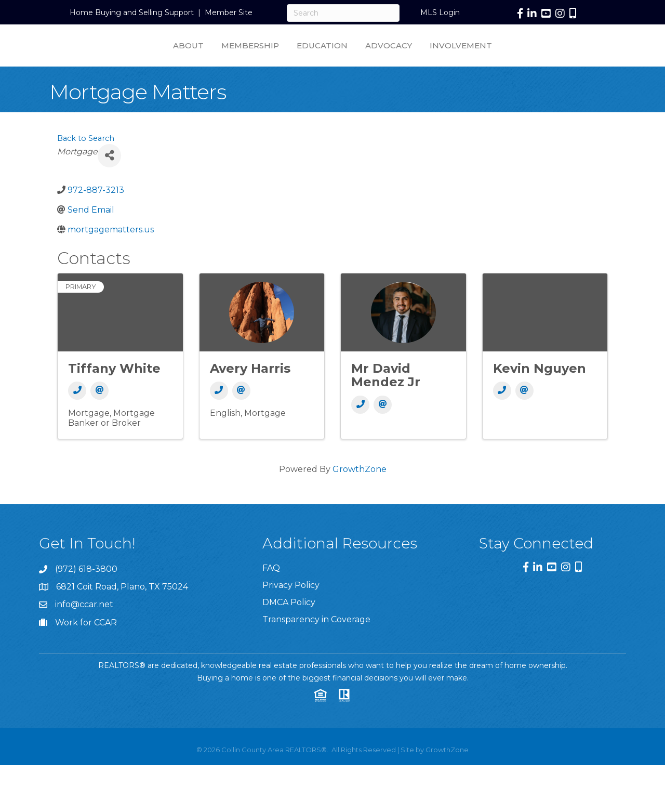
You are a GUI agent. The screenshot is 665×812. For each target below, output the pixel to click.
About (98, 57)
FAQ (271, 593)
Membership (160, 57)
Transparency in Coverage (316, 645)
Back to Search (86, 164)
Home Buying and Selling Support (132, 12)
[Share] (109, 181)
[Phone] (77, 416)
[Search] (343, 13)
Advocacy (479, 57)
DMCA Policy (289, 628)
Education (232, 57)
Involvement (551, 57)
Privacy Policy (291, 611)
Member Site (229, 12)
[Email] (99, 416)
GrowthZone (360, 495)
